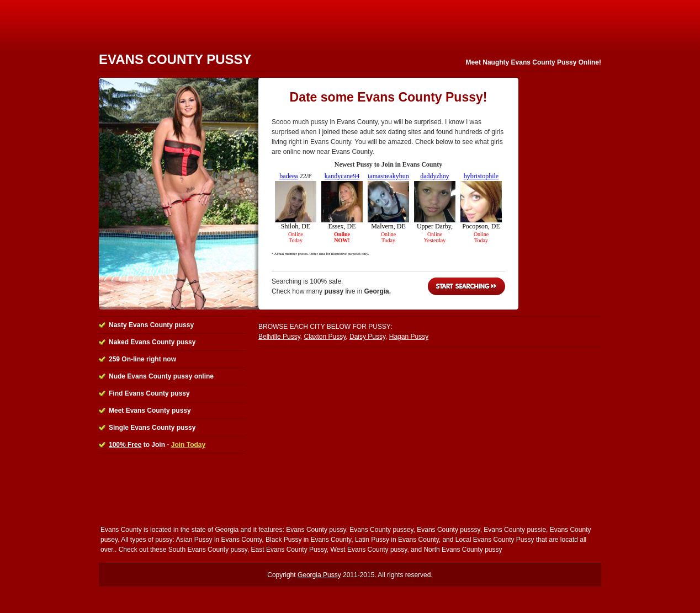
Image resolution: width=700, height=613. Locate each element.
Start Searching (466, 286)
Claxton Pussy (325, 337)
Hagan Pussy (409, 337)
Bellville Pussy (279, 337)
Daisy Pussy (367, 337)
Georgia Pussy (319, 575)
